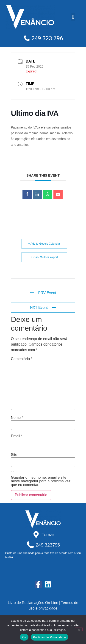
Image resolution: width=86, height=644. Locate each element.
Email (17, 436)
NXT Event (43, 308)
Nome (17, 418)
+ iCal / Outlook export (44, 257)
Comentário (22, 359)
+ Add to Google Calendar (44, 244)
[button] (73, 17)
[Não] (79, 629)
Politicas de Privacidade (50, 637)
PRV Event (43, 293)
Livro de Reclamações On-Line (33, 603)
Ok (24, 637)
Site (14, 455)
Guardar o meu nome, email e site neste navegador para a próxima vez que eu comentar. (41, 481)
